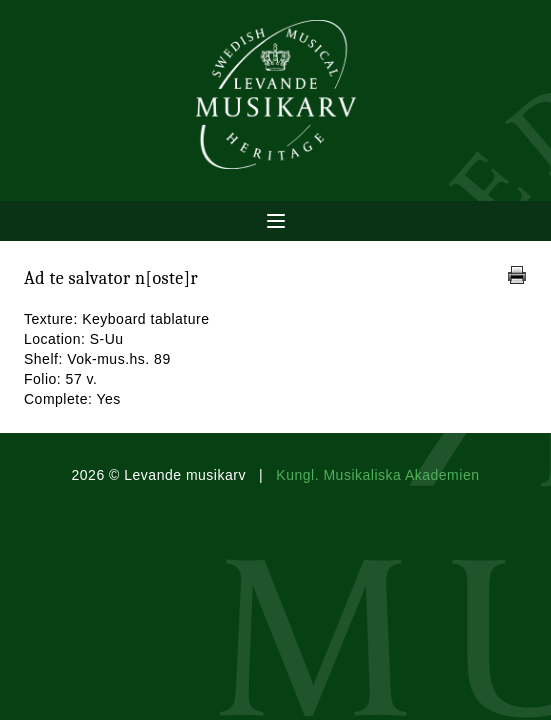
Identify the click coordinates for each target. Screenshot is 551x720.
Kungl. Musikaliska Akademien (377, 475)
